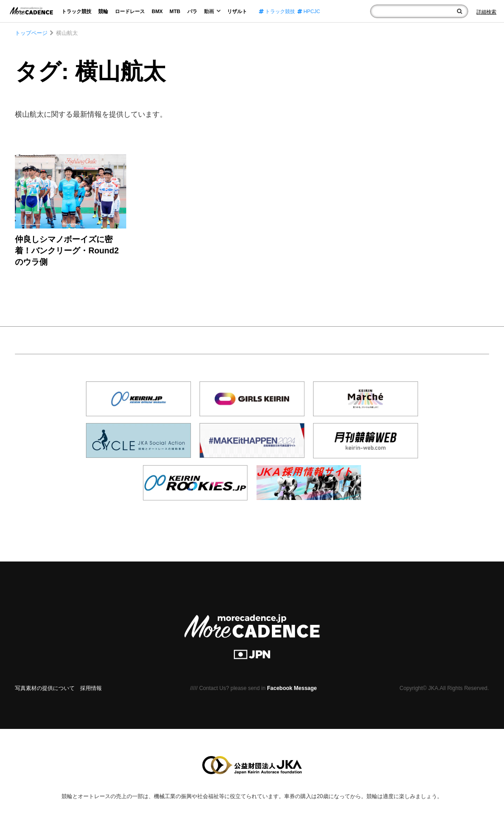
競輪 (103, 11)
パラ (192, 11)
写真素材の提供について (45, 688)
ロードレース (130, 11)
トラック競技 (76, 11)
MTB (175, 11)
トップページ (31, 33)
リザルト (237, 11)
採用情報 (91, 688)
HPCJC (309, 11)
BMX (157, 11)
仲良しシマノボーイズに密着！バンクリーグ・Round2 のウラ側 (67, 251)
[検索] (459, 11)
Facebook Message (292, 688)
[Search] (486, 12)
